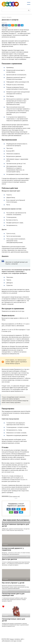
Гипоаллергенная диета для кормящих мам (13, 594)
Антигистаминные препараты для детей (15, 525)
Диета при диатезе (9, 559)
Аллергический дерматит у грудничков (13, 549)
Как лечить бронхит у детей (13, 583)
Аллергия (4, 23)
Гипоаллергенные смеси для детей (13, 620)
